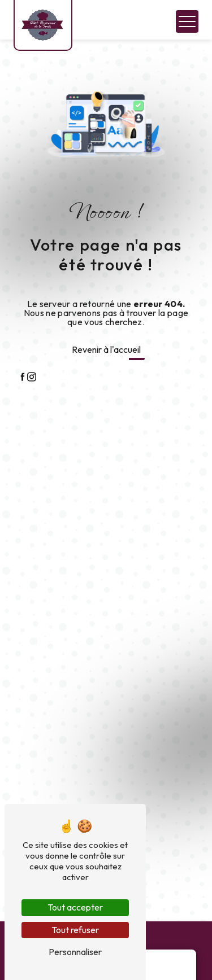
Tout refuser (75, 930)
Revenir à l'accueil (106, 349)
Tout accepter (75, 907)
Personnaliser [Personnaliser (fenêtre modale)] (75, 952)
